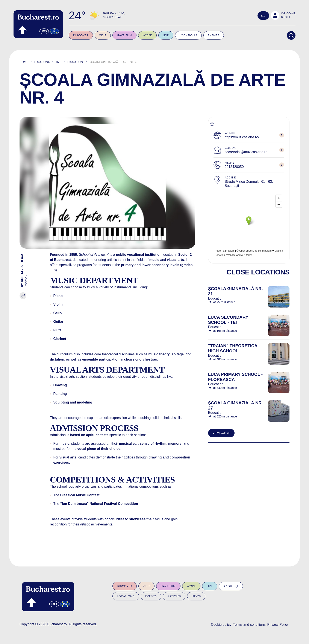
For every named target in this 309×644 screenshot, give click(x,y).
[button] (283, 15)
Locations (191, 35)
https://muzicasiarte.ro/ (242, 137)
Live (169, 35)
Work (150, 35)
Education (75, 62)
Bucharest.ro (57, 624)
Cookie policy (221, 625)
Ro (263, 16)
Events (216, 35)
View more (221, 433)
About (231, 586)
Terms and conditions (249, 625)
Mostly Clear (115, 17)
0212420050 (234, 167)
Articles (174, 596)
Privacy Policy (278, 625)
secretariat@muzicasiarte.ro (246, 152)
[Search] (291, 35)
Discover (84, 35)
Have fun (127, 35)
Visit (105, 35)
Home (24, 62)
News (196, 596)
